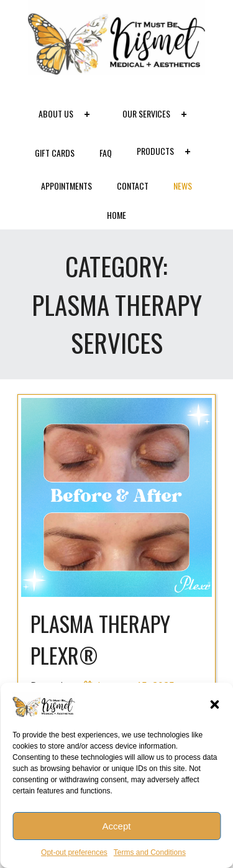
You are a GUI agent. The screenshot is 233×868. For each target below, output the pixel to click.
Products (167, 152)
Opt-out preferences (74, 852)
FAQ (106, 153)
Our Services (158, 115)
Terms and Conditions (150, 852)
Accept (117, 826)
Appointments (66, 186)
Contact (133, 186)
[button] (214, 704)
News (183, 186)
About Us (68, 115)
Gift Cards (55, 153)
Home (116, 215)
